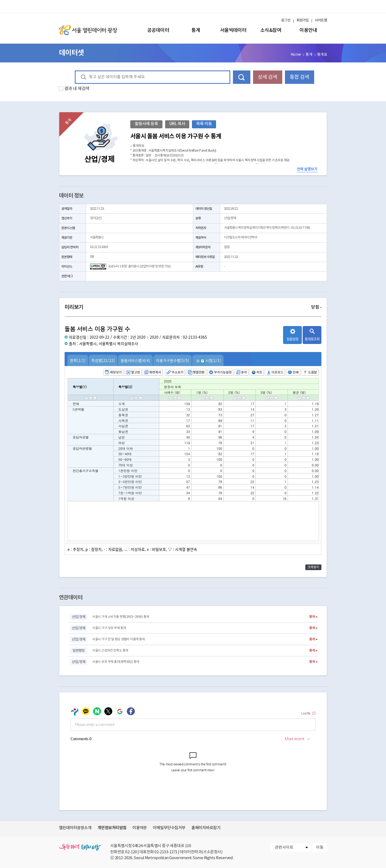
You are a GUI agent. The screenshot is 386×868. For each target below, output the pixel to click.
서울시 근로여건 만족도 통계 (110, 651)
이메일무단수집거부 (169, 828)
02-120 (131, 852)
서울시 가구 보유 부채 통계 (109, 628)
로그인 (286, 20)
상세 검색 (268, 77)
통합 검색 (299, 77)
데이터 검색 (242, 77)
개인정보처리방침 (112, 828)
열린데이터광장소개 (75, 828)
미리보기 (193, 307)
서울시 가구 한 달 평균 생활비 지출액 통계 (118, 639)
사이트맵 (321, 20)
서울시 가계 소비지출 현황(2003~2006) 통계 (120, 617)
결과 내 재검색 (77, 89)
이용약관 (140, 828)
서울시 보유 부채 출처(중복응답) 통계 (116, 662)
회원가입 (303, 20)
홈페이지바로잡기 (206, 828)
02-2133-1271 (166, 852)
